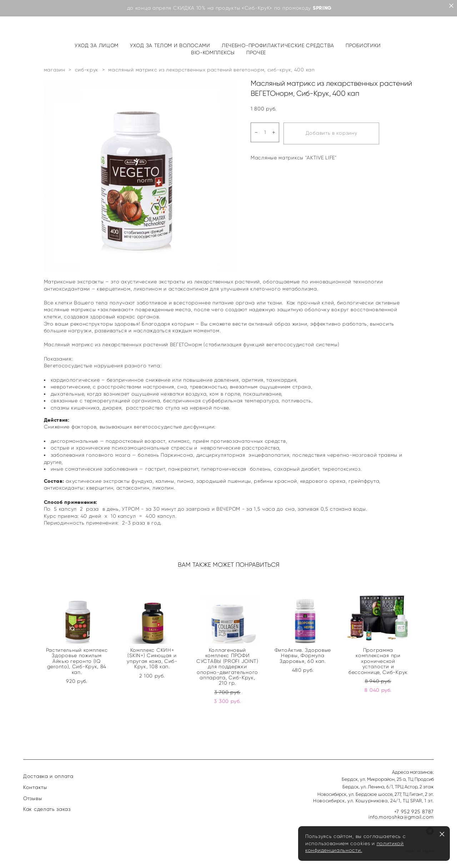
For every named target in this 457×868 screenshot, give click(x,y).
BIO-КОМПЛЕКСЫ (213, 53)
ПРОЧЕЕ (256, 53)
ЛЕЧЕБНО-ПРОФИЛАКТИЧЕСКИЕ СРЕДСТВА (278, 46)
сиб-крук (87, 70)
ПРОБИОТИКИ (363, 46)
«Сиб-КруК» (257, 8)
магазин (55, 70)
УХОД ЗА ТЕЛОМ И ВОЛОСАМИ (170, 46)
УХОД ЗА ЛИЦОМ (97, 46)
